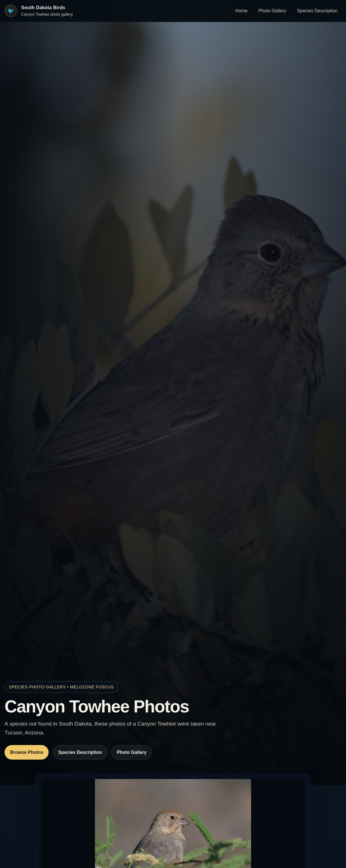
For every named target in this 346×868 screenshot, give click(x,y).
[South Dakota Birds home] (39, 11)
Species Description (317, 11)
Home (241, 11)
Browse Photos (27, 752)
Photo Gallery (272, 11)
